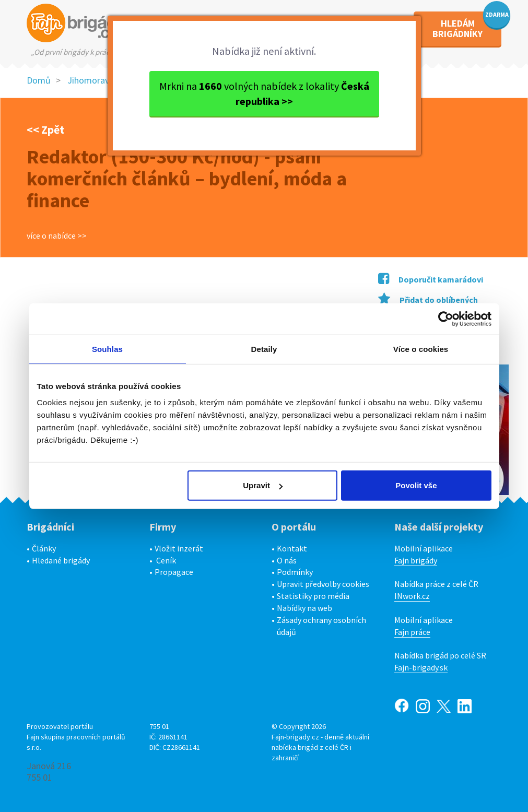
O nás (287, 560)
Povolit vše (416, 485)
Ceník (166, 560)
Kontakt (292, 548)
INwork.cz (412, 596)
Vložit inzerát (179, 548)
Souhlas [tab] (107, 349)
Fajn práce (412, 632)
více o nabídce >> (57, 236)
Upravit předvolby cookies (323, 584)
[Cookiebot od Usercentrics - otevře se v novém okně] (446, 319)
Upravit (263, 485)
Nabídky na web (304, 608)
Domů (39, 80)
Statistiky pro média (313, 596)
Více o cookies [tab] (421, 349)
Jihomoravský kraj (103, 80)
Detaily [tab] (264, 349)
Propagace (174, 572)
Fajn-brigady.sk (421, 667)
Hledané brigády (61, 560)
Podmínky (295, 572)
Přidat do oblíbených (428, 300)
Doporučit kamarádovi (431, 279)
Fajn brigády (416, 560)
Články (44, 548)
